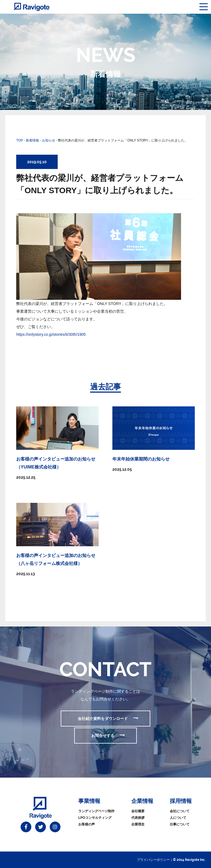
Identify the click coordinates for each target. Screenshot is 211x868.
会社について (180, 811)
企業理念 (138, 824)
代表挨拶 (138, 818)
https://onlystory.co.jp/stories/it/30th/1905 (51, 334)
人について (178, 818)
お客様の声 (87, 824)
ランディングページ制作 (96, 811)
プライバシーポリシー (153, 860)
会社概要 (138, 811)
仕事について (180, 824)
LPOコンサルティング (95, 818)
